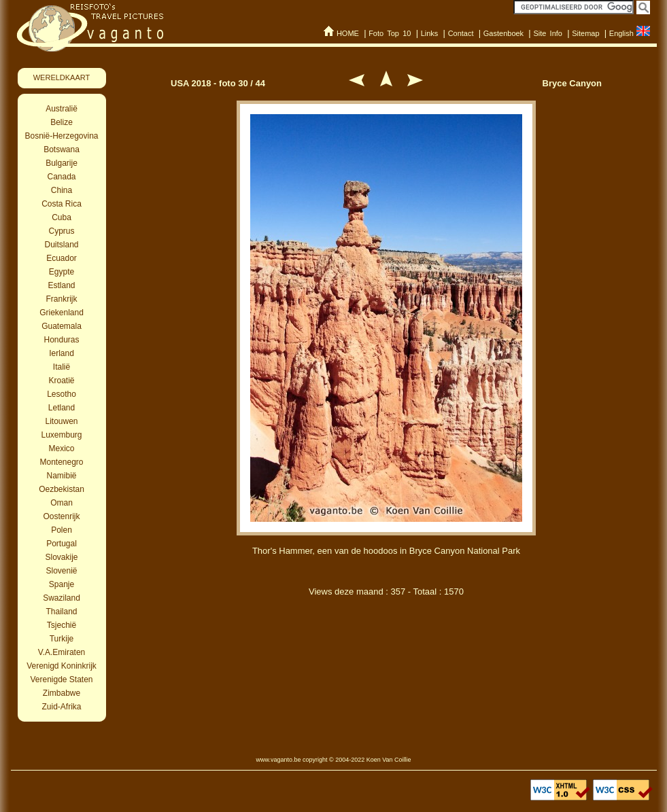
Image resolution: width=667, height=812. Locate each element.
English (621, 33)
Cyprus (61, 231)
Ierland (62, 353)
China (62, 190)
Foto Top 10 (390, 33)
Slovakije (61, 557)
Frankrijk (61, 299)
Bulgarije (62, 163)
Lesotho (62, 394)
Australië (62, 109)
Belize (62, 122)
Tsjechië (62, 625)
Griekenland (62, 313)
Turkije (62, 639)
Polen (62, 530)
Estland (61, 285)
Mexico (61, 448)
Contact (461, 33)
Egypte (62, 272)
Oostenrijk (61, 516)
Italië (62, 367)
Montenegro (61, 462)
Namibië (61, 476)
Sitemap (585, 33)
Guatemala (62, 326)
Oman (62, 503)
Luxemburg (61, 435)
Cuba (62, 217)
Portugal (62, 544)
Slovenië (61, 571)
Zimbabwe (62, 693)
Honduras (61, 340)
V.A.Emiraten (62, 652)
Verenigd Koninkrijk (62, 666)
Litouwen (61, 421)
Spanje (62, 584)
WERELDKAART (62, 77)
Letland (62, 408)
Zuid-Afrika (61, 707)
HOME (348, 33)
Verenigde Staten (61, 679)
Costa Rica (62, 204)
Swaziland (62, 598)
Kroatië (61, 381)
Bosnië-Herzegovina (61, 136)
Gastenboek (503, 33)
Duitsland (61, 245)
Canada (61, 177)
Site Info (548, 33)
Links (430, 33)
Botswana (62, 149)
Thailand (61, 612)
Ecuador (62, 258)
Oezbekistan (62, 489)
